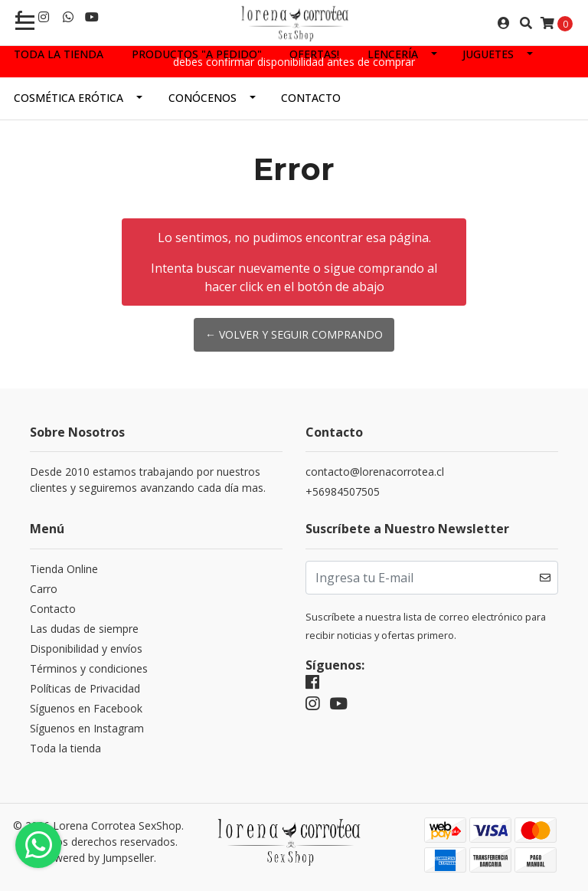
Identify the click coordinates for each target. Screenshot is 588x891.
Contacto (311, 98)
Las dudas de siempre (84, 629)
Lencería (393, 54)
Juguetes (488, 54)
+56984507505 (343, 491)
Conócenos (203, 98)
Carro (44, 589)
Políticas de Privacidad (85, 688)
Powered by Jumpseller (97, 858)
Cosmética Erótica (69, 98)
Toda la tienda (59, 54)
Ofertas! (314, 54)
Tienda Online (64, 569)
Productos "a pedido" (197, 54)
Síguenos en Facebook (86, 708)
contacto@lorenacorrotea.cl (375, 472)
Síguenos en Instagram (87, 728)
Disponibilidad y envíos (86, 649)
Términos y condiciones (89, 668)
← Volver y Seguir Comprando (294, 334)
